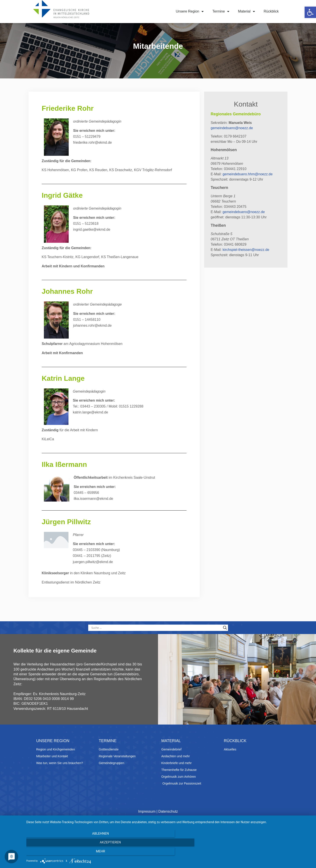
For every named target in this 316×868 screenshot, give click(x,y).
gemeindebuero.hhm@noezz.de (248, 184)
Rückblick (271, 11)
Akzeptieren (169, 853)
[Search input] (156, 637)
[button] (310, 12)
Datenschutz (168, 829)
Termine (221, 11)
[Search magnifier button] (225, 637)
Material (247, 11)
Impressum (147, 829)
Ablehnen (69, 853)
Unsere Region (190, 11)
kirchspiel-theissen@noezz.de (246, 259)
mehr (269, 853)
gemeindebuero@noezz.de (232, 137)
